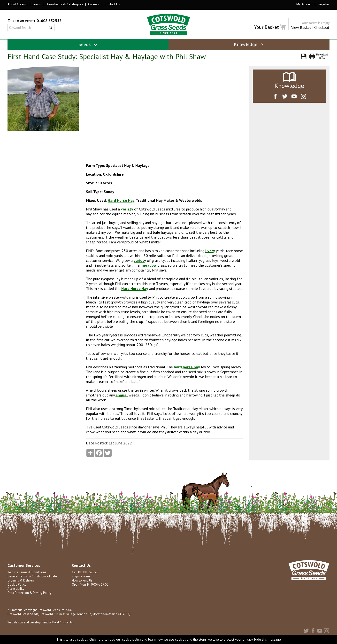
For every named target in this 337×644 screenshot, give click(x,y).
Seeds (88, 44)
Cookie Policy (17, 586)
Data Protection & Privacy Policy (29, 595)
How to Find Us (82, 582)
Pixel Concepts (62, 624)
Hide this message (268, 639)
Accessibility (16, 591)
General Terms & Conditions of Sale (32, 578)
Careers (94, 4)
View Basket (301, 27)
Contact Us (112, 4)
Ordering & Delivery (21, 582)
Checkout (322, 27)
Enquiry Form (81, 578)
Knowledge (249, 44)
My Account (304, 4)
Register (324, 4)
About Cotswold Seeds (24, 4)
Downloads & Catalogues (64, 4)
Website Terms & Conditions (27, 574)
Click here (96, 639)
